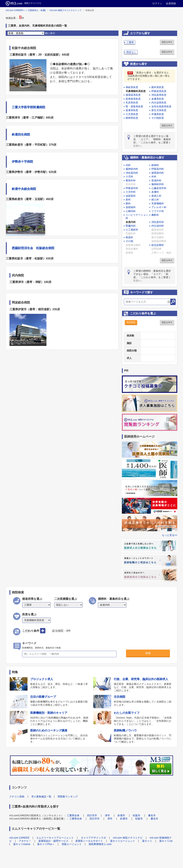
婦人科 (155, 200)
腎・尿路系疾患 (134, 106)
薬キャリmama (22, 844)
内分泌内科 (158, 226)
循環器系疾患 (133, 95)
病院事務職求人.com (100, 844)
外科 (154, 177)
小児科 (129, 177)
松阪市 (137, 815)
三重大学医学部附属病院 (29, 107)
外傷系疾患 (158, 114)
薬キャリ (147, 841)
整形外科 (131, 180)
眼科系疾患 (158, 87)
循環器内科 (158, 173)
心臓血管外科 (159, 188)
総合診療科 (158, 245)
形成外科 (156, 180)
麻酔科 (155, 215)
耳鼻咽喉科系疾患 (136, 91)
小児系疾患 (132, 114)
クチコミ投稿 (17, 796)
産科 (128, 200)
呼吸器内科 (158, 169)
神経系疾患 (132, 87)
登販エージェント (72, 844)
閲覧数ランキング (68, 796)
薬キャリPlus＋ (46, 844)
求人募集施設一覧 (41, 796)
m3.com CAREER (19, 838)
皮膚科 (155, 192)
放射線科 (131, 207)
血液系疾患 (132, 110)
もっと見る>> (170, 535)
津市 (107, 815)
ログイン (157, 3)
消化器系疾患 (159, 95)
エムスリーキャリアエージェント (55, 838)
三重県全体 (73, 815)
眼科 (128, 203)
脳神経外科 (158, 184)
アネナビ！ (25, 841)
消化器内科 (132, 173)
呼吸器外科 (132, 188)
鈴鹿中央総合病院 (24, 189)
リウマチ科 (158, 211)
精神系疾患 (132, 118)
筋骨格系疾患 (133, 99)
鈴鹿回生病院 (21, 135)
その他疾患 (158, 118)
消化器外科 (158, 222)
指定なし (131, 52)
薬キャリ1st (166, 841)
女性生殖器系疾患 (161, 106)
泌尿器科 (131, 196)
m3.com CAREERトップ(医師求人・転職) (26, 10)
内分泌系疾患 (159, 103)
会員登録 (171, 3)
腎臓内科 (131, 226)
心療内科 (131, 211)
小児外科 (131, 192)
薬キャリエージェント (123, 841)
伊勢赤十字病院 (22, 162)
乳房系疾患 (132, 103)
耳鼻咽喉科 (158, 203)
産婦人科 (156, 196)
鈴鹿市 (121, 815)
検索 (148, 653)
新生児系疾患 (159, 110)
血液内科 (131, 222)
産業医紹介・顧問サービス (53, 841)
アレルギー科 (159, 207)
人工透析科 (132, 230)
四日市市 (92, 815)
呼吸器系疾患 (159, 91)
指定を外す (167, 42)
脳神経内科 (132, 169)
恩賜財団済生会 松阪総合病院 (33, 248)
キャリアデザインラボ (93, 838)
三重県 (130, 42)
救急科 (129, 237)
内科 (128, 165)
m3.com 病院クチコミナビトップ (66, 10)
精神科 (155, 165)
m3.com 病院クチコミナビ (128, 838)
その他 (129, 241)
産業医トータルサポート (89, 841)
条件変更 (131, 322)
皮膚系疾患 (158, 99)
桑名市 (152, 815)
